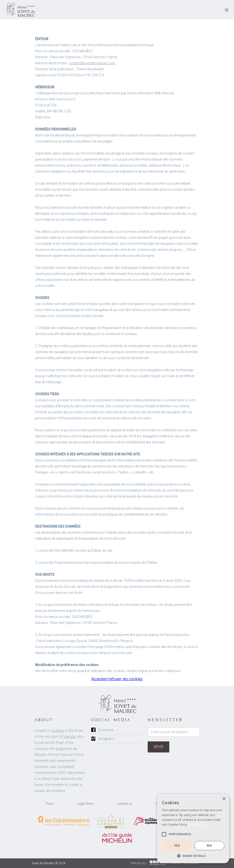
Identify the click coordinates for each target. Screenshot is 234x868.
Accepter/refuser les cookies (117, 679)
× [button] (224, 799)
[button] (227, 10)
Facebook (106, 730)
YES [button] (177, 845)
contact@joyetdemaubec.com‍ (92, 63)
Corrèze (58, 731)
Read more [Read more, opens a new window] (196, 825)
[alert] (193, 829)
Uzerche (69, 737)
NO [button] (209, 845)
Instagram (106, 739)
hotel (60, 749)
